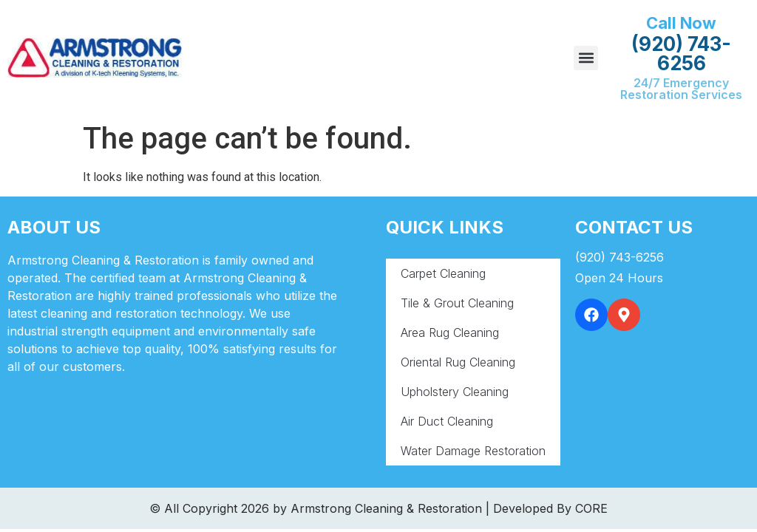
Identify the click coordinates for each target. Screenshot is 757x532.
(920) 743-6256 (681, 54)
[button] (586, 58)
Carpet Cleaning (443, 273)
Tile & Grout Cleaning (457, 303)
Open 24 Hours (619, 278)
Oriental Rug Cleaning (458, 362)
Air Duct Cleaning (447, 421)
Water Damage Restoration (473, 451)
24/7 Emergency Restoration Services (681, 89)
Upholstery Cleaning (455, 392)
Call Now (681, 23)
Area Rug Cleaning (450, 332)
